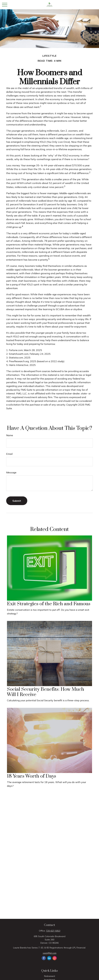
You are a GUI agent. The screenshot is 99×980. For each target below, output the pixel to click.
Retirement (50, 976)
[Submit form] (17, 501)
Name (10, 435)
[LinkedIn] (49, 958)
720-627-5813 (53, 931)
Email (9, 454)
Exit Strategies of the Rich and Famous (49, 604)
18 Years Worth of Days (32, 776)
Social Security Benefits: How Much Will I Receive (46, 692)
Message (11, 472)
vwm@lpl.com (50, 953)
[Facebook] (44, 958)
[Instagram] (55, 958)
